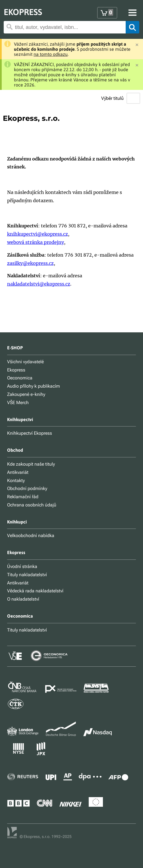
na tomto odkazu (51, 54)
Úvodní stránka (22, 566)
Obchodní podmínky (27, 488)
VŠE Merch (18, 403)
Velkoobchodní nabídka (31, 536)
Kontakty (16, 481)
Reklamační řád (23, 497)
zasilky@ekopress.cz (30, 263)
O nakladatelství (23, 599)
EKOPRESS (23, 12)
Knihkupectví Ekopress (30, 433)
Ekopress (16, 370)
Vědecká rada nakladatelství (35, 591)
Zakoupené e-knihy (26, 394)
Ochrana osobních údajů (32, 505)
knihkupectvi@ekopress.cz (38, 234)
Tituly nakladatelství (27, 575)
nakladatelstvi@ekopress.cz (39, 284)
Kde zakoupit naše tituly (31, 464)
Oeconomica (20, 378)
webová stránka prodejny (36, 242)
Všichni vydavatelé (25, 362)
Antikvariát (18, 472)
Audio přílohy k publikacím (34, 386)
